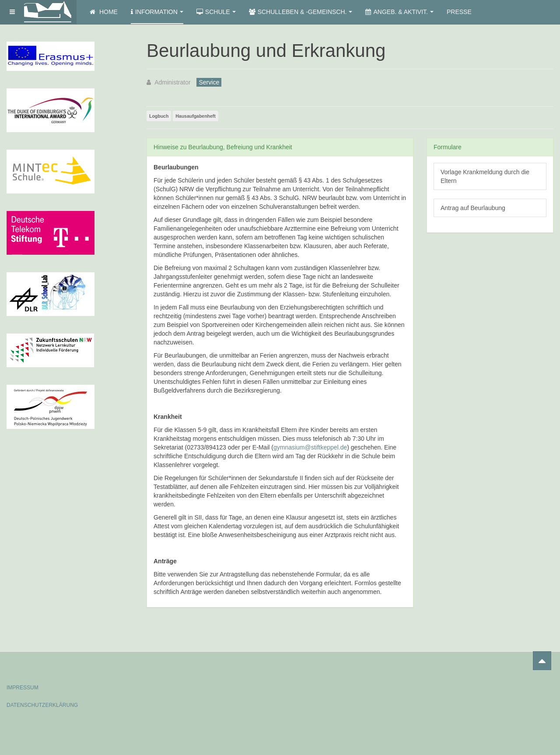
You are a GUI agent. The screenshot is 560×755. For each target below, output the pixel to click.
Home (104, 12)
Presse (459, 12)
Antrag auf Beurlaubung (473, 208)
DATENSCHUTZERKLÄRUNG (42, 705)
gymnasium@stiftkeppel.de (310, 447)
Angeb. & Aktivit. (399, 12)
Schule (216, 12)
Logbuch (159, 116)
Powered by (514, 680)
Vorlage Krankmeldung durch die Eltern (485, 176)
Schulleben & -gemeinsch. (301, 12)
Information (157, 12)
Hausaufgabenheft (196, 116)
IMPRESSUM (23, 688)
